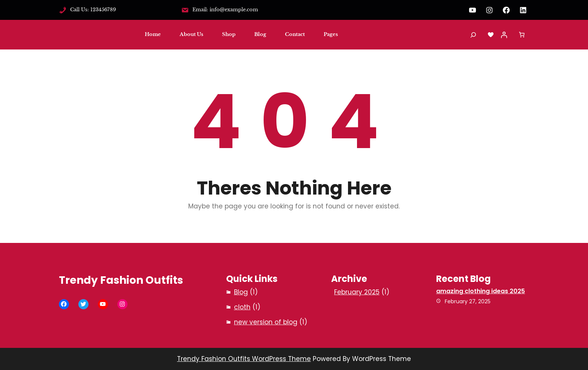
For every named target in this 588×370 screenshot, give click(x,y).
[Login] (504, 35)
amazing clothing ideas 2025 (481, 291)
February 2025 (357, 292)
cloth (242, 307)
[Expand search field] (473, 35)
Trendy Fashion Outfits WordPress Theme (244, 359)
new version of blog (266, 322)
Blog (241, 292)
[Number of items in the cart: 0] (522, 35)
